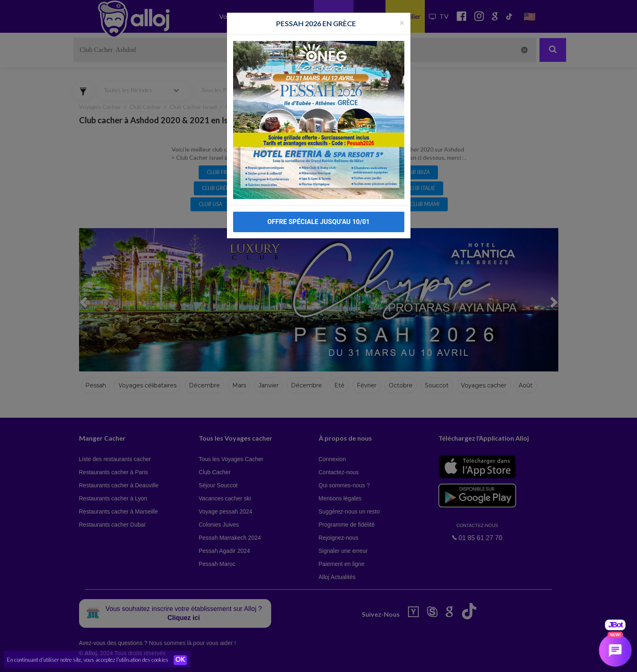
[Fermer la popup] (402, 8)
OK (180, 660)
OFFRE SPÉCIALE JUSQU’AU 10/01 (318, 207)
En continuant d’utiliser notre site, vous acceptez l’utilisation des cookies (88, 660)
